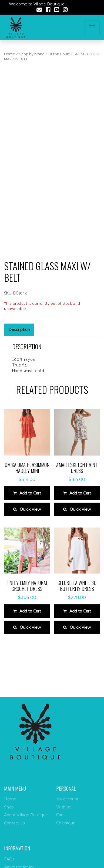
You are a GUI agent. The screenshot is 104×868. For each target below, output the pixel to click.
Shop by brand (32, 54)
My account (67, 799)
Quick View (30, 509)
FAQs (9, 859)
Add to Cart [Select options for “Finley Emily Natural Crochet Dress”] (30, 611)
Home (10, 54)
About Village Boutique (26, 815)
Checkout (65, 823)
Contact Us (15, 823)
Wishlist (63, 807)
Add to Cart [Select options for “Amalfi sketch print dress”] (80, 493)
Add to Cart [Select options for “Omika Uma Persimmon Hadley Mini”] (30, 493)
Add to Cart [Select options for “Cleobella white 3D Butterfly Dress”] (80, 611)
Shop (9, 807)
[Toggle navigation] (92, 28)
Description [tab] (19, 330)
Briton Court (59, 54)
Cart (60, 815)
